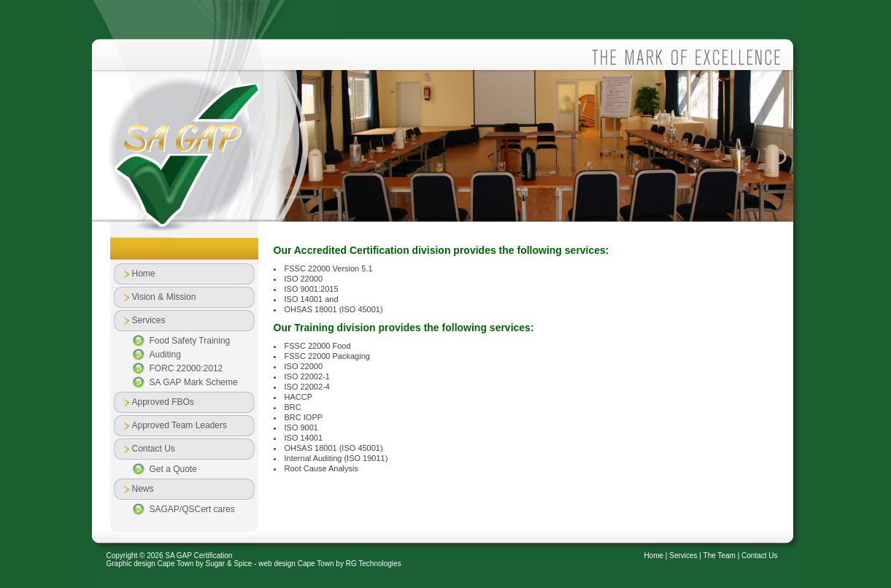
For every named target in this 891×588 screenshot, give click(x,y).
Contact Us (759, 556)
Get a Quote (173, 469)
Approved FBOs (163, 402)
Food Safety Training (190, 341)
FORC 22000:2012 (186, 368)
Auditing (165, 355)
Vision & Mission (164, 297)
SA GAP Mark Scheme (194, 382)
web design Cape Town (296, 564)
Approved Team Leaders (180, 425)
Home (144, 274)
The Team (720, 556)
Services (683, 556)
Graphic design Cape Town (150, 564)
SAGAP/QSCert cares (192, 509)
